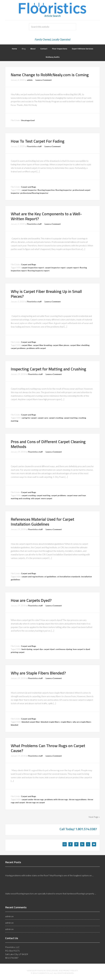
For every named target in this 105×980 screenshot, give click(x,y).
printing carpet (18, 652)
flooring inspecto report (39, 271)
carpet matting (71, 418)
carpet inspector (29, 190)
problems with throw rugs (56, 799)
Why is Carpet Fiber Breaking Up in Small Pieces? (46, 294)
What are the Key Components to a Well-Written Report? (46, 216)
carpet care (43, 418)
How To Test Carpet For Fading (38, 141)
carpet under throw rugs (33, 799)
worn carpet (47, 498)
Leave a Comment (44, 80)
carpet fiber (27, 345)
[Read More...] (12, 882)
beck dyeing (27, 649)
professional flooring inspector (34, 193)
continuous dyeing (64, 649)
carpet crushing (56, 418)
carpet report (73, 268)
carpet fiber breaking (42, 345)
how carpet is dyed (81, 649)
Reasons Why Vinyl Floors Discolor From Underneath (39, 929)
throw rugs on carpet (35, 802)
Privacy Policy (70, 971)
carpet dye (38, 649)
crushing (82, 418)
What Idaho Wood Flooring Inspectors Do (27, 889)
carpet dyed (49, 649)
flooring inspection (46, 190)
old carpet (36, 498)
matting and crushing (20, 498)
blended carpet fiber (31, 722)
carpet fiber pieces (61, 345)
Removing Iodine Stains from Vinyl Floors (27, 871)
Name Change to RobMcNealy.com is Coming (50, 75)
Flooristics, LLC (52, 8)
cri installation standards (69, 577)
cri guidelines (50, 577)
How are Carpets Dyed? (31, 600)
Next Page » (94, 817)
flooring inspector (64, 190)
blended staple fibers (50, 722)
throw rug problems (78, 799)
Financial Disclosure (47, 971)
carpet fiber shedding (80, 345)
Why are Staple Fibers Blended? (38, 673)
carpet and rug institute (33, 577)
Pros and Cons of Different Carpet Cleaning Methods (48, 444)
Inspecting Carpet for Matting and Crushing (48, 369)
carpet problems (18, 348)
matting (14, 421)
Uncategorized (28, 120)
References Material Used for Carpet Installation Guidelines (43, 522)
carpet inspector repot (55, 268)
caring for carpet (29, 418)
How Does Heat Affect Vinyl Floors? (31, 916)
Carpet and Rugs (29, 187)
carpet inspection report (33, 268)
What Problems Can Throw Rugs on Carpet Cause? (48, 748)
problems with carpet (36, 348)
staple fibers (66, 722)
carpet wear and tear (76, 495)
